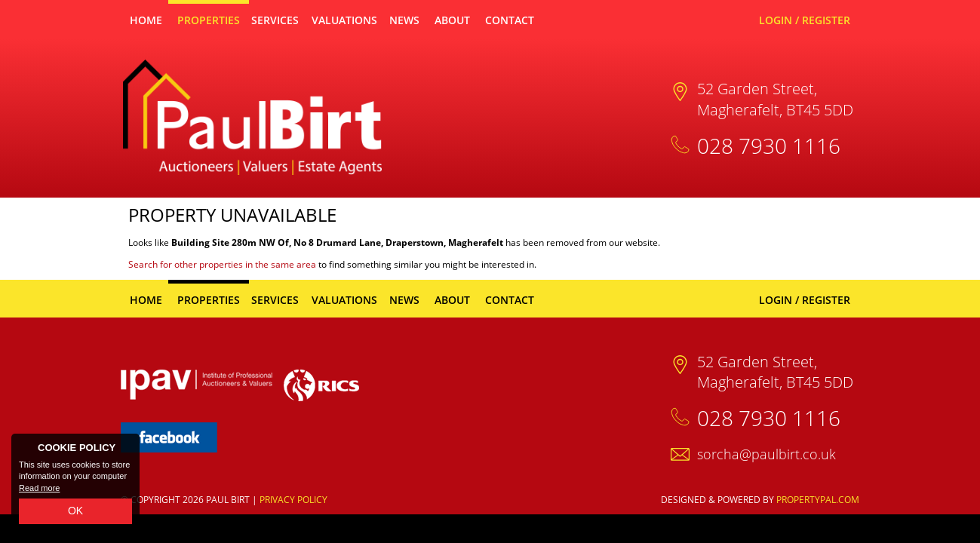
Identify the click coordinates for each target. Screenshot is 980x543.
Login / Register (805, 20)
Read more (39, 488)
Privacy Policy (293, 500)
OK (75, 511)
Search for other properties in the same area (222, 264)
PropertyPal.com (818, 500)
